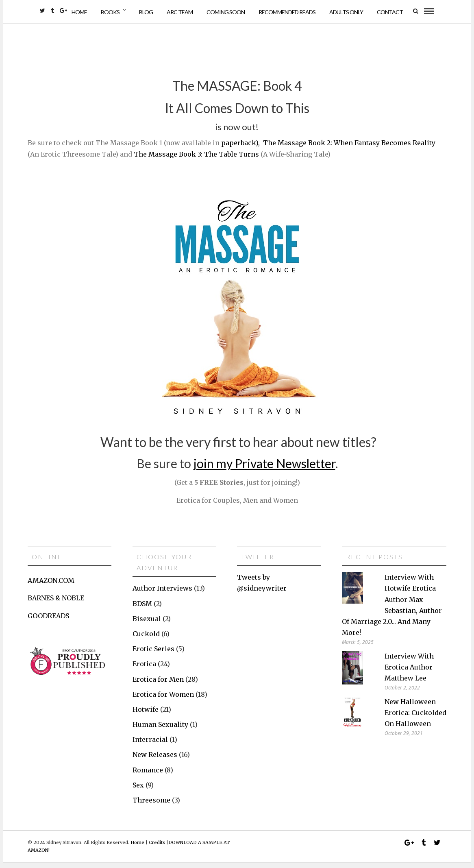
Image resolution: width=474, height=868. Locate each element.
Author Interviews (162, 594)
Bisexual (147, 624)
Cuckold (146, 639)
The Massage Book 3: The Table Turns (196, 159)
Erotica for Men (158, 685)
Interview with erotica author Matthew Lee (409, 672)
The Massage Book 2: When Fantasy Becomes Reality (349, 148)
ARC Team (180, 12)
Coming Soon (226, 12)
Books (110, 12)
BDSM (142, 609)
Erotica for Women (163, 700)
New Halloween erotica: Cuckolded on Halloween (415, 718)
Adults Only (346, 12)
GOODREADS (48, 621)
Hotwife (146, 715)
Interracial (150, 745)
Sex (138, 791)
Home (79, 12)
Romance (148, 775)
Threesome (151, 806)
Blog (146, 12)
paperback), (240, 148)
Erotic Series (153, 654)
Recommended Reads (287, 12)
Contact (390, 12)
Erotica (144, 670)
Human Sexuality (160, 730)
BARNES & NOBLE (56, 604)
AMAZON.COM (51, 586)
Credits (157, 848)
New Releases (155, 760)
